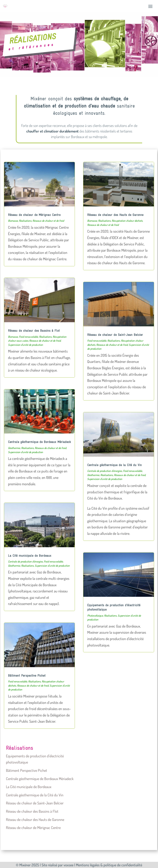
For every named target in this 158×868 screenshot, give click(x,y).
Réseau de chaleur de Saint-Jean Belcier (115, 335)
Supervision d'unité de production (26, 345)
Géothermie (14, 448)
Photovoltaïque (95, 616)
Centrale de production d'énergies (25, 561)
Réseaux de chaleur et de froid (48, 221)
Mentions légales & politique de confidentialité (109, 865)
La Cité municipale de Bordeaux (30, 555)
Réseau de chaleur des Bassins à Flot (34, 330)
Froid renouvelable (28, 337)
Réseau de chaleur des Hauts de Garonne (115, 215)
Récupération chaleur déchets (127, 221)
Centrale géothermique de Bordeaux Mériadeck (39, 442)
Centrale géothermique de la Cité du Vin (114, 465)
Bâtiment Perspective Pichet (27, 675)
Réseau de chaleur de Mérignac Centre (34, 215)
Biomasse (13, 221)
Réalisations (25, 221)
